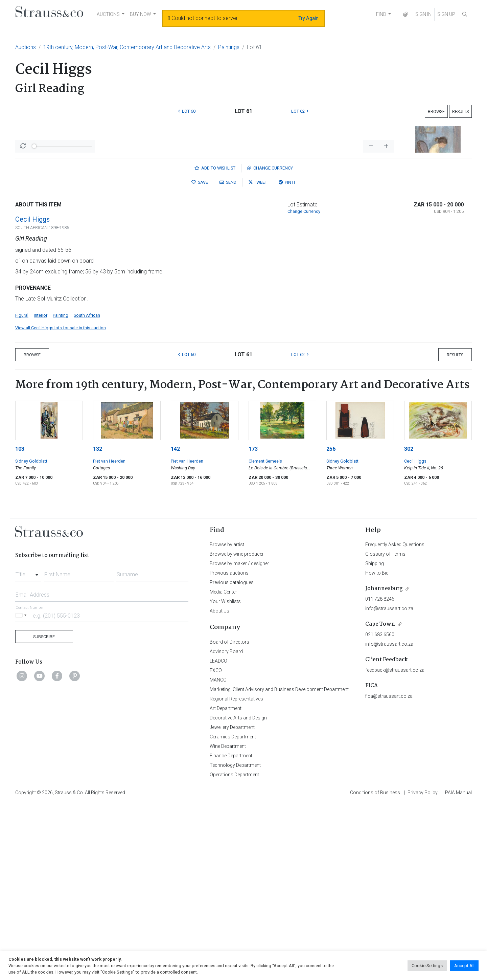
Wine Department (228, 923)
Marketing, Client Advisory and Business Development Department (279, 867)
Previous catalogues (232, 760)
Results (460, 112)
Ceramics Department (233, 914)
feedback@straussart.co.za (395, 847)
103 (20, 626)
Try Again (308, 18)
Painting (61, 493)
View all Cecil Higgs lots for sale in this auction (61, 505)
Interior (41, 493)
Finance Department (231, 933)
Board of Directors (229, 819)
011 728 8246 (380, 776)
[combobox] (28, 750)
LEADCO (218, 838)
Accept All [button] (464, 966)
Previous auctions (229, 750)
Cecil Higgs (32, 397)
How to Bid (377, 750)
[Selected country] (22, 793)
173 (253, 626)
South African (87, 493)
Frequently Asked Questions (395, 722)
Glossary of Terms (385, 731)
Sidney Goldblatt (31, 638)
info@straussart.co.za (389, 786)
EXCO (216, 848)
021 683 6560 (380, 812)
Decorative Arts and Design (238, 895)
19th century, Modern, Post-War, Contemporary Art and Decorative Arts (127, 47)
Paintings (229, 47)
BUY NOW (141, 14)
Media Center (223, 769)
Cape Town (380, 801)
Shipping (375, 741)
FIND (381, 14)
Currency (270, 345)
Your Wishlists (225, 779)
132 (98, 626)
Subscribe (44, 814)
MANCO (218, 857)
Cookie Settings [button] (427, 966)
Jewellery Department (232, 905)
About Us (219, 788)
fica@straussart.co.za (389, 873)
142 (175, 626)
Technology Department (235, 942)
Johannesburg (384, 766)
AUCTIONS (108, 14)
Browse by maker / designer (239, 741)
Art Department (226, 886)
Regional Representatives (236, 876)
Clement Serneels (265, 638)
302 (409, 626)
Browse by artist (227, 722)
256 (331, 626)
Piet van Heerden (109, 638)
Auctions (26, 47)
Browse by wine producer (237, 731)
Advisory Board (226, 829)
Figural (22, 493)
